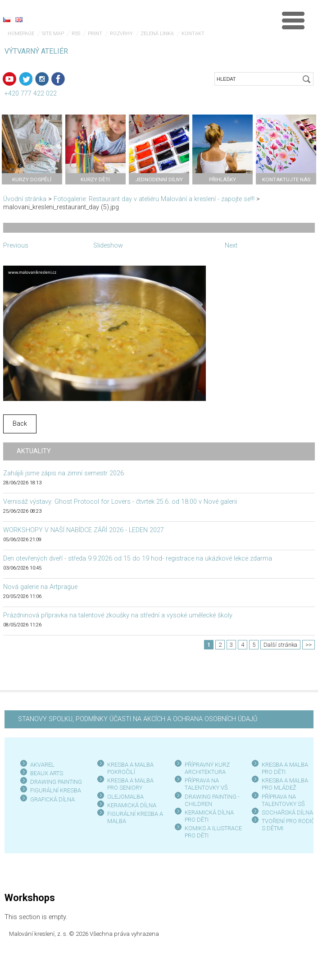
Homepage (21, 34)
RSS (76, 34)
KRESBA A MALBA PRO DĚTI (285, 768)
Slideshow (108, 246)
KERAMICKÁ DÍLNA (132, 805)
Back (20, 424)
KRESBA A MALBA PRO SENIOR (130, 784)
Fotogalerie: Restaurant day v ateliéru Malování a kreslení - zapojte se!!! (155, 199)
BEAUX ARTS (47, 773)
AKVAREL (42, 765)
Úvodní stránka (25, 199)
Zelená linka (157, 34)
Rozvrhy (121, 34)
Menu (293, 20)
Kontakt (193, 34)
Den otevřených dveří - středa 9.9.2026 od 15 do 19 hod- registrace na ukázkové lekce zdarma (138, 559)
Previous (16, 246)
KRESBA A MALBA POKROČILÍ (130, 768)
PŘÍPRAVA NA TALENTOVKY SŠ (283, 800)
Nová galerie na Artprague (40, 587)
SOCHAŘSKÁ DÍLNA (287, 812)
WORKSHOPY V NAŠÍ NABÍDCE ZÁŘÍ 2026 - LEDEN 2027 (84, 530)
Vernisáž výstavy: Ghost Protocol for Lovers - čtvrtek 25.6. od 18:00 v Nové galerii (120, 502)
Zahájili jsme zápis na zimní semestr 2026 (64, 473)
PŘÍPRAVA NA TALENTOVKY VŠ (206, 784)
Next (231, 246)
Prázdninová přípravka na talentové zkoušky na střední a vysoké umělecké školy (118, 615)
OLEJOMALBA (125, 797)
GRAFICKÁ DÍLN (51, 799)
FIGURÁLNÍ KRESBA (56, 790)
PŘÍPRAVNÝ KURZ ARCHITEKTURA (207, 768)
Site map (53, 34)
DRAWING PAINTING (56, 782)
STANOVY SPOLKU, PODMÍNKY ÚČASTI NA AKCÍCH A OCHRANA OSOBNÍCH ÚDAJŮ (138, 719)
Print (95, 34)
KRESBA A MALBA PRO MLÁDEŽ (285, 784)
